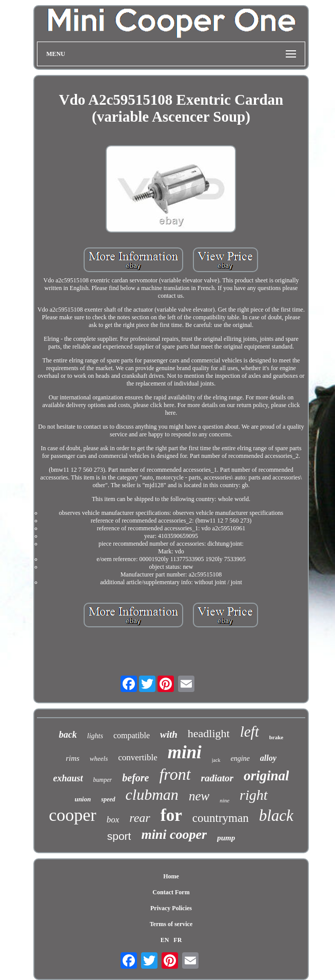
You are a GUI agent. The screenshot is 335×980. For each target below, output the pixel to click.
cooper (73, 815)
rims (73, 758)
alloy (268, 758)
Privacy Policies (171, 908)
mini (185, 752)
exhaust (68, 778)
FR (178, 940)
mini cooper (174, 834)
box (113, 820)
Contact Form (171, 892)
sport (119, 836)
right (253, 795)
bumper (103, 780)
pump (226, 838)
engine (240, 758)
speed (108, 799)
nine (224, 800)
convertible (137, 757)
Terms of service (171, 924)
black (276, 815)
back (68, 735)
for (171, 815)
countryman (221, 818)
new (199, 796)
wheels (99, 758)
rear (140, 818)
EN (165, 940)
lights (95, 736)
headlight (209, 733)
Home (171, 876)
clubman (152, 794)
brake (277, 737)
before (135, 778)
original (267, 776)
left (250, 732)
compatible (132, 735)
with (169, 734)
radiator (217, 778)
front (175, 774)
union (83, 799)
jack (216, 760)
